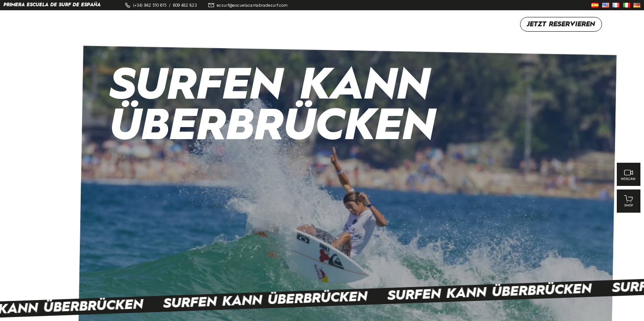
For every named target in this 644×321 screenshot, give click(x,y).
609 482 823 (185, 5)
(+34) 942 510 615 (150, 5)
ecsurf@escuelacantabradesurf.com (252, 5)
